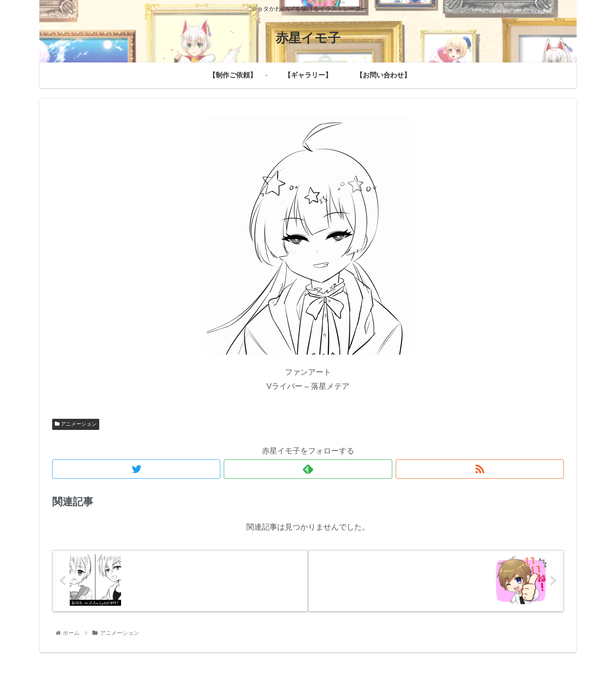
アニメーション (76, 424)
